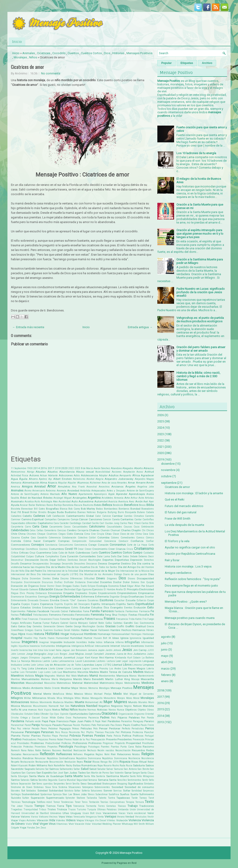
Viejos (80, 820)
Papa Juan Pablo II (82, 721)
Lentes (27, 665)
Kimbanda (121, 658)
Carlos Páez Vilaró (130, 523)
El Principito (131, 589)
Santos (15, 780)
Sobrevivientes (102, 787)
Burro (121, 512)
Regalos (89, 754)
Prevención (139, 739)
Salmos (54, 769)
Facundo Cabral (59, 611)
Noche (83, 710)
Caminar (16, 519)
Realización (80, 750)
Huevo (51, 638)
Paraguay (138, 721)
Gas (136, 623)
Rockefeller (59, 766)
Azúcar (24, 505)
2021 (161, 447)
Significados (136, 784)
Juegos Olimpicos (30, 658)
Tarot (151, 798)
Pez (83, 732)
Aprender (122, 494)
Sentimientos (134, 780)
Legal (125, 661)
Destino (126, 564)
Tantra (111, 798)
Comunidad (95, 541)
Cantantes (127, 519)
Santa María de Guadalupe (46, 776)
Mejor (75, 688)
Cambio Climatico (134, 516)
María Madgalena (62, 679)
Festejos (123, 615)
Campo (74, 519)
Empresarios (146, 593)
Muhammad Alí (94, 702)
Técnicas (16, 802)
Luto (54, 672)
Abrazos (149, 468)
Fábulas (32, 611)
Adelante (53, 476)
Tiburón (28, 806)
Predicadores (29, 739)
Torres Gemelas (107, 806)
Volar (88, 824)
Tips (69, 806)
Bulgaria (102, 512)
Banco (50, 505)
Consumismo (66, 545)
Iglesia (124, 638)
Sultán (26, 798)
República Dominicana (114, 758)
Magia (39, 676)
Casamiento (56, 527)
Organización (126, 714)
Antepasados (99, 491)
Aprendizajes (137, 494)
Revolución (70, 762)
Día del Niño (18, 571)
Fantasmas (132, 611)
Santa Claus (147, 773)
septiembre (169, 483)
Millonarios (39, 698)
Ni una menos (28, 710)
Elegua (15, 593)
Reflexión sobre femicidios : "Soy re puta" (193, 579)
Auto (74, 501)
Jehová (117, 650)
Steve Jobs (80, 794)
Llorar (60, 668)
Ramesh (15, 750)
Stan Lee (67, 794)
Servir (69, 784)
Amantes (122, 483)
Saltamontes (66, 769)
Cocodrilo (59, 53)
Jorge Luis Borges (57, 654)
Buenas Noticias (87, 512)
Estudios (97, 608)
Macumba (83, 672)
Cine (93, 534)
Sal (47, 769)
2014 (36, 468)
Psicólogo (81, 747)
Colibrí (92, 538)
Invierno (24, 650)
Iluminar (16, 642)
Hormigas (136, 634)
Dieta (56, 578)
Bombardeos (111, 509)
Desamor (26, 564)
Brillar (34, 512)
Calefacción (59, 516)
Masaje (135, 679)
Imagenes (30, 642)
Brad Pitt (16, 512)
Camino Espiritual (33, 519)
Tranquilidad (31, 810)
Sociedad (117, 787)
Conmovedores (20, 545)
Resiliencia (134, 758)
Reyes (80, 762)
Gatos (22, 626)
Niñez (65, 709)
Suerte (134, 794)
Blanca (64, 509)
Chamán (105, 530)
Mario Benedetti (94, 679)
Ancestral (92, 487)
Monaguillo (96, 698)
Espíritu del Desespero (77, 604)
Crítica (15, 553)
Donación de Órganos (25, 586)
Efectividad (70, 589)
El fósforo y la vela (177, 541)
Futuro (55, 623)
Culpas (30, 556)
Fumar (46, 623)
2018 (58, 468)
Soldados (31, 791)
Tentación (94, 802)
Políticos (138, 736)
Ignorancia (136, 638)
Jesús (127, 650)
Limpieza (148, 665)
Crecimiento (100, 549)
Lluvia (68, 669)
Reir (113, 754)
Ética (106, 608)
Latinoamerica (66, 661)
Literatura (41, 668)
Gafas (109, 623)
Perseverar (17, 732)
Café (49, 516)
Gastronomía (147, 623)
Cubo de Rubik (66, 553)
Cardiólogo (75, 523)
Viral (36, 824)
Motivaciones (20, 702)
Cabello (27, 516)
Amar (131, 483)
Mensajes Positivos (139, 53)
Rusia (129, 766)
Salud (85, 769)
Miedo (117, 694)
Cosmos (43, 549)
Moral (136, 698)
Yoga (23, 828)
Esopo (151, 600)
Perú (58, 732)
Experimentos (18, 611)
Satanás (25, 780)
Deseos (103, 564)
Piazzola (110, 732)
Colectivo (83, 538)
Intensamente (102, 646)
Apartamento (86, 494)
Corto (151, 545)
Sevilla (76, 784)
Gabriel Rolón (97, 623)
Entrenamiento (19, 600)
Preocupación (98, 739)
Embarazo (41, 593)
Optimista (95, 714)
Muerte (79, 702)
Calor (98, 516)
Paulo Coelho (131, 725)
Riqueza (125, 762)
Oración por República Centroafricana (190, 554)
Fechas (15, 615)
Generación (49, 626)
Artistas (149, 498)
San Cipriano (29, 773)
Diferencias (76, 579)
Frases (109, 619)
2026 (161, 415)
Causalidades (114, 527)
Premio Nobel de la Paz (77, 739)
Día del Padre (34, 571)
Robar (151, 762)
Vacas (122, 813)
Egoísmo (87, 589)
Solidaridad (56, 791)
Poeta (109, 736)
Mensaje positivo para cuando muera (190, 618)
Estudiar (85, 608)
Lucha (15, 672)
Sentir (145, 780)
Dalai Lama (103, 556)
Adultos (114, 475)
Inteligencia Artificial (83, 646)
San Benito (143, 769)
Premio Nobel (56, 739)
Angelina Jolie (146, 487)
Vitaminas (62, 824)
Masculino (50, 683)
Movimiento (46, 702)
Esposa (15, 608)
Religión (148, 754)
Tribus (43, 810)
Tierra (61, 806)
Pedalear (53, 729)
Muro (151, 702)
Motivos (34, 702)
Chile (14, 534)
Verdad (130, 817)
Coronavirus (118, 545)
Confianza (137, 541)
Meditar (66, 688)
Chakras (94, 530)
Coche (25, 537)
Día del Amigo (127, 567)
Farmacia (144, 611)
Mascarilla (147, 679)
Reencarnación (31, 754)
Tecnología (28, 802)
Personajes (33, 732)
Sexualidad (94, 784)
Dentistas (73, 560)
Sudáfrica (114, 794)
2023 (77, 468)
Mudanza (58, 702)
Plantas (36, 736)
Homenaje (104, 634)
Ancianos (117, 487)
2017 (51, 468)
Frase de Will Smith (178, 519)
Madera (94, 672)
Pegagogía (65, 729)
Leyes (99, 665)
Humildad (76, 638)
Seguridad (82, 780)
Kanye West (98, 658)
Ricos (96, 762)
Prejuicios (43, 739)
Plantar (26, 736)
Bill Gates (40, 509)
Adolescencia (89, 475)
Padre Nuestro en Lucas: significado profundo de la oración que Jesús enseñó (201, 292)
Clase (116, 534)
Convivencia (81, 545)
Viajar (15, 820)
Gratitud (141, 626)
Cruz (32, 553)
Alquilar (63, 483)
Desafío (15, 564)
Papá (45, 721)
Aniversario (39, 491)
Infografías (132, 642)
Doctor (117, 582)
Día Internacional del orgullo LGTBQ (58, 574)
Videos (71, 820)
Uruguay (76, 813)
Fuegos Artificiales (21, 623)
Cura (63, 556)
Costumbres (56, 549)
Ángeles (130, 487)
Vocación (79, 824)
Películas (86, 728)
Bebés (98, 505)
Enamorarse (18, 597)
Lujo (41, 672)
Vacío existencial (136, 813)
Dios (107, 53)
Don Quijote (147, 582)
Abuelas (41, 472)
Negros (128, 706)
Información (147, 642)
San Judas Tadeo (75, 773)
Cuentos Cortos (91, 53)
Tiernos (51, 806)
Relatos (136, 754)
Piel (117, 732)
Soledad (43, 791)
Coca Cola (148, 534)
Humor (88, 638)
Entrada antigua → (140, 327)
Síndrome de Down (22, 787)
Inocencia (35, 646)
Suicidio (16, 798)
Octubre (28, 714)
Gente (69, 626)
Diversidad (93, 582)
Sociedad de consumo (139, 787)
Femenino (55, 615)
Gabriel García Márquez (74, 623)
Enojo (124, 597)
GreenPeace (17, 630)
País (114, 718)
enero (165, 681)
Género (60, 626)
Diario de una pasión (135, 574)
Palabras (134, 718)
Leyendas (88, 665)
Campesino (64, 519)
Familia (95, 611)
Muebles (69, 702)
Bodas (99, 509)
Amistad (40, 486)
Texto (149, 802)
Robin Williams (38, 765)
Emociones (55, 593)
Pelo (95, 729)
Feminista (97, 615)
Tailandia (92, 798)
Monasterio (110, 698)
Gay (29, 626)
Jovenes (110, 654)
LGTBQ (107, 665)
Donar (43, 586)
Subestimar (102, 794)
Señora (15, 784)
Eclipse (92, 586)
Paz (13, 728)
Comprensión (79, 541)
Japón (101, 650)
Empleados (81, 593)
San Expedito (44, 773)
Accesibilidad (103, 472)
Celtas (40, 530)
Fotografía (77, 619)
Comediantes (128, 538)
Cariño (95, 523)
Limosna (137, 665)
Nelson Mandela (144, 706)
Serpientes (59, 784)
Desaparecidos (41, 564)
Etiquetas (187, 63)
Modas (86, 698)
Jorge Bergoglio (36, 654)
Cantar (138, 519)
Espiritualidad (145, 604)
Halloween (104, 630)
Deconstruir (17, 560)
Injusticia (24, 646)
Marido (78, 679)
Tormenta (91, 806)
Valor (151, 813)
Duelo (84, 586)
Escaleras (93, 600)
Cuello (94, 553)
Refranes (78, 754)
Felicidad (26, 615)
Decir (151, 556)
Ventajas (110, 816)
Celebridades (20, 530)
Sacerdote (17, 769)
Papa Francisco (59, 721)
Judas (150, 654)
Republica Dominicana (88, 758)
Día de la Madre (56, 567)
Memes (83, 688)
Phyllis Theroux (95, 732)
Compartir (49, 541)
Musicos (26, 706)
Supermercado (55, 798)
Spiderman (46, 794)
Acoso (140, 472)
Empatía (69, 593)
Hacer (94, 630)
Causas (128, 527)
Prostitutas (148, 743)
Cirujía (100, 534)
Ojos (56, 714)
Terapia (130, 802)
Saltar (77, 769)
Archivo (207, 63)
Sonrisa (117, 791)
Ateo (55, 502)
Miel (126, 694)
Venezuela (79, 817)
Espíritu (59, 604)
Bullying (112, 512)
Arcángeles (80, 498)
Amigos (27, 486)
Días (151, 574)
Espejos (26, 604)
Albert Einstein (63, 479)
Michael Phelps (103, 694)
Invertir (15, 650)
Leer (118, 661)
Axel (146, 502)
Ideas (116, 638)
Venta (101, 817)
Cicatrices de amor (28, 67)
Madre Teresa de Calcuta (116, 672)
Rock (50, 766)
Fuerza (37, 623)
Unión (133, 810)
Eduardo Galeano (29, 589)
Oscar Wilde (49, 718)
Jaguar (66, 650)
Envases (44, 600)
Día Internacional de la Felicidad (60, 571)
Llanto (52, 669)
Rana (24, 750)
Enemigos (43, 597)
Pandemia (18, 721)
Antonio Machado (50, 494)
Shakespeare (109, 784)
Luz (60, 672)
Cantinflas (148, 519)
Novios (112, 710)
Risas (135, 762)
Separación (25, 784)
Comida (16, 541)
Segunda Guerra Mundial (62, 780)
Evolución (140, 608)
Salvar (110, 769)
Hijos (22, 634)
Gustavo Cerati (62, 630)
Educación (46, 589)
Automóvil (101, 501)
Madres (138, 672)
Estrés (75, 608)
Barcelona (68, 505)
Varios (35, 817)
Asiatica (29, 502)
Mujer (108, 702)
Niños (33, 57)
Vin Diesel (101, 820)
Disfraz (58, 582)
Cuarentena (44, 553)
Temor (57, 802)
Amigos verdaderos (178, 573)
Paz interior (24, 729)
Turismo (81, 810)
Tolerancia (79, 806)
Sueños (125, 794)
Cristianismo (144, 549)
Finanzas (33, 619)
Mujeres (121, 702)
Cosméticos (32, 549)
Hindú (29, 634)
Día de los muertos (78, 567)
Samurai (119, 769)
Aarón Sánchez (102, 468)
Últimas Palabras (107, 810)
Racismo (148, 747)
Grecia (150, 626)
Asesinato (17, 501)
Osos (68, 718)
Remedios (16, 758)
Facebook (43, 611)
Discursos (47, 582)
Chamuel (115, 530)
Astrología (46, 502)
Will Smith (139, 824)
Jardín (109, 650)
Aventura (123, 502)
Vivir (71, 824)
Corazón (103, 545)
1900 (30, 468)
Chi (144, 530)
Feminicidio (83, 615)
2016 (44, 468)
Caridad (86, 523)
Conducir (123, 541)
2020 (64, 468)
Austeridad (65, 502)
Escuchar (119, 600)
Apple (111, 494)
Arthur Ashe (137, 498)
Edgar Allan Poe (136, 586)
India (91, 642)
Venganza (91, 817)
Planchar (149, 732)
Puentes (105, 747)
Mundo (133, 702)
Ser (34, 784)
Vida (52, 820)
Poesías (100, 736)
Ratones (47, 750)
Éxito (151, 607)
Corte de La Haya (137, 545)
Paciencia (94, 718)
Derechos (149, 560)
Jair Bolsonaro (79, 650)
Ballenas (41, 505)
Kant (88, 658)
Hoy (36, 638)
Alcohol (90, 479)
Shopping (122, 784)
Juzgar (80, 658)
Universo (56, 813)
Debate (134, 556)
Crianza (121, 549)
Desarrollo (67, 564)
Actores (34, 475)
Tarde (134, 798)
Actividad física (20, 476)
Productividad (53, 743)
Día (134, 564)
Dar (120, 556)
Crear (81, 549)
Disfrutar (69, 582)
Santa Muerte (74, 776)
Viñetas (111, 820)
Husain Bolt (101, 638)
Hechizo (126, 630)
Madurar (149, 672)
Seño (151, 780)
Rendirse (28, 758)
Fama (86, 611)
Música (15, 706)
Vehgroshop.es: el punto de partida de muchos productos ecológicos (200, 320)
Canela (116, 519)
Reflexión (47, 754)
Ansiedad (73, 491)
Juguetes (46, 658)
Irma (40, 650)
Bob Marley (88, 509)
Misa (59, 698)
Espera (35, 604)
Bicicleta (16, 509)
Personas (47, 732)
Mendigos (104, 688)
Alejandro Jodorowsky (119, 479)
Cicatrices (44, 53)
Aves (132, 502)
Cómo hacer (32, 541)
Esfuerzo (141, 600)
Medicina (148, 683)
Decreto (44, 560)
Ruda (122, 766)
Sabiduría (139, 765)
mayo (165, 656)
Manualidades (31, 679)
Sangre (136, 773)
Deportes (108, 560)
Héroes (150, 630)
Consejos (38, 545)
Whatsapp (127, 824)
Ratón (38, 750)
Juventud (69, 658)
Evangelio (117, 608)
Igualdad (148, 638)
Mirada (51, 698)
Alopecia (53, 483)
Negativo (104, 706)
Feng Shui (111, 615)
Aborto (138, 468)
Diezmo (64, 579)
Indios (99, 642)
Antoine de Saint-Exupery (140, 491)
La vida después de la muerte (184, 525)
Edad (123, 586)
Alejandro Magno (144, 479)
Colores (115, 538)
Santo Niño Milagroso (142, 776)
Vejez (62, 817)
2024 (161, 428)
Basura (78, 505)
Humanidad (62, 638)
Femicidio (68, 615)
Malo (74, 676)
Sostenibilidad (30, 794)
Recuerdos (138, 750)
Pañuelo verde (33, 721)
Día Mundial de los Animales (96, 574)
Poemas (88, 736)
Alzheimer (95, 483)
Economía (114, 586)
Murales (143, 702)
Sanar (128, 773)
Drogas (67, 586)
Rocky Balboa (73, 766)
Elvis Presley (27, 593)
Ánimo (28, 491)
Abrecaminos (18, 472)
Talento (102, 798)
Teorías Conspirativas (112, 802)
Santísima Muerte (117, 776)
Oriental (149, 714)
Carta (36, 526)
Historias (118, 53)
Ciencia (79, 534)
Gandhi (128, 623)
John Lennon (18, 654)
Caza (137, 527)
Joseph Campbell (94, 654)
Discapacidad (145, 578)
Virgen (44, 824)
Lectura (111, 661)
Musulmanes (40, 706)
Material (77, 683)
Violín (29, 824)
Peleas (76, 729)
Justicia (57, 658)
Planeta (16, 736)
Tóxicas (122, 806)
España (16, 604)
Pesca (64, 732)
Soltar (77, 791)
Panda (150, 718)
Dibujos (16, 578)
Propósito (120, 743)
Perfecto (126, 729)
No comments (51, 73)
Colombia (103, 537)
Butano (141, 512)
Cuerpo (138, 553)
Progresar (108, 743)
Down (59, 586)
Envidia (55, 600)
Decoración (32, 560)
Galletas (118, 623)
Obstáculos (17, 714)
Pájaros (122, 718)
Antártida (85, 491)
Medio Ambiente (33, 688)
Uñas (66, 813)
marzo (165, 669)
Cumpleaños (52, 556)
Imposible (56, 642)
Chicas (150, 530)
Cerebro (72, 530)
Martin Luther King (117, 679)
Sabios (150, 765)
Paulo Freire (147, 725)
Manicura (122, 676)
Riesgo (104, 762)
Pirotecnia (138, 732)
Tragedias (17, 810)
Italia (59, 650)
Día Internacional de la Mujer (97, 571)
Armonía (119, 498)
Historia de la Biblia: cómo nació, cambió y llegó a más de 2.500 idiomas (198, 376)
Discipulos (17, 582)
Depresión (136, 560)
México (88, 694)
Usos (99, 813)
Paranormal (17, 725)
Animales (29, 53)
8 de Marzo (87, 468)
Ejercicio (98, 589)
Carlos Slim (148, 523)
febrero (166, 675)
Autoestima (86, 501)
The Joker (17, 806)
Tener (78, 802)
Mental (38, 694)
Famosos (107, 611)
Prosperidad (133, 743)
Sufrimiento (147, 794)
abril (164, 662)
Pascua (67, 725)
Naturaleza (78, 706)
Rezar (88, 762)
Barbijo (58, 505)
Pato (94, 725)
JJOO (151, 650)
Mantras (16, 679)
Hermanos (139, 630)
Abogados (128, 468)
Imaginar (44, 642)
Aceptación (129, 472)
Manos (133, 676)
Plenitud (64, 736)
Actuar (44, 476)
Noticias (102, 710)
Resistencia (148, 758)
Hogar (65, 634)
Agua (14, 479)
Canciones (95, 519)
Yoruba (31, 828)
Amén (150, 483)
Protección (16, 747)
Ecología (102, 586)
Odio (36, 714)
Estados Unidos (31, 608)
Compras (64, 541)
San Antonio (130, 769)
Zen (38, 828)
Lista (31, 668)
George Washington (85, 626)
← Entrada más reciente (28, 327)
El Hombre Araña (113, 589)
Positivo (16, 739)
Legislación (135, 661)
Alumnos (83, 483)
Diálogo (118, 574)
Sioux (48, 787)
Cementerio (50, 530)
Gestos (100, 626)
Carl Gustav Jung (109, 523)
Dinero (101, 578)
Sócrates (15, 791)
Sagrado (30, 769)
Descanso (92, 564)
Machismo (70, 672)
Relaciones (124, 754)
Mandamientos (107, 676)
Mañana (45, 679)
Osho (61, 718)
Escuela (131, 600)
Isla (46, 650)
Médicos (16, 688)
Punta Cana (127, 747)
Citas (108, 534)
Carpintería (17, 527)
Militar (28, 698)
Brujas (52, 512)
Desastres (80, 564)
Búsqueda (131, 512)
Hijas (14, 634)
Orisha (15, 718)
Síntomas (39, 787)
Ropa (100, 766)
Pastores (86, 725)
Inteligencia (63, 646)
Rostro (116, 766)
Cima (87, 534)
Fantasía (119, 611)
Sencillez (122, 780)
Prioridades (23, 743)
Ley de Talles (74, 665)
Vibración (43, 820)
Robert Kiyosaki (19, 766)
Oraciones (110, 714)
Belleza (107, 505)
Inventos (149, 646)
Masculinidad (34, 683)
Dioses (132, 579)
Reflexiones (64, 754)
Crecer (88, 549)
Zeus (43, 828)
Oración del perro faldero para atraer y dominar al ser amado (201, 349)
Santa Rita (90, 776)
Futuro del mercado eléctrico (184, 506)
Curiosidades (88, 556)
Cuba (55, 553)
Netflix (14, 710)
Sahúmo (40, 769)
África (136, 475)
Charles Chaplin (131, 530)
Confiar (150, 541)
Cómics (150, 538)
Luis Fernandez (29, 672)
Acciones (117, 472)
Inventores (137, 646)
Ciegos (62, 534)
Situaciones (75, 787)
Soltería (86, 791)
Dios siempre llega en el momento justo (191, 586)
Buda (60, 512)
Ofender (45, 714)
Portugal (149, 736)
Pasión (76, 725)
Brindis (42, 512)
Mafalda (29, 676)
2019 (161, 459)
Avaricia (113, 502)
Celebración (147, 527)
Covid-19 (71, 549)
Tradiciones (147, 806)
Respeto (15, 762)
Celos (33, 530)
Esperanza (47, 604)
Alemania (16, 483)
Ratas (31, 750)
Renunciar (40, 758)
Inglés (14, 646)
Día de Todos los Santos (104, 567)
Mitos (78, 698)
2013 (161, 722)
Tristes (52, 809)
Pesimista (74, 732)
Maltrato (83, 676)
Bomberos (124, 509)
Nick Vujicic (45, 710)
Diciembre (35, 579)
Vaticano (44, 817)
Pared (28, 725)
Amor (52, 486)
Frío (145, 619)
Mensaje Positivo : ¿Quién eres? (186, 602)
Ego (79, 589)
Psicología (66, 746)
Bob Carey (74, 509)
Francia (98, 619)
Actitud (149, 472)
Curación (73, 556)
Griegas (29, 630)
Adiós (77, 476)
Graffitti (130, 626)
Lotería (150, 669)
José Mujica (76, 654)
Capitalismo (45, 523)
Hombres (90, 634)
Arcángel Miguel (63, 498)
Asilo (37, 502)
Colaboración (69, 538)
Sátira (34, 780)
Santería (101, 776)
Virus (52, 824)
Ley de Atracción (55, 665)
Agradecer (147, 475)
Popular (167, 63)
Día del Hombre (145, 567)
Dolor (126, 582)
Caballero (16, 516)
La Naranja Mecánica (29, 661)
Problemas (37, 743)
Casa (44, 526)
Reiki (107, 754)
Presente (111, 739)
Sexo (83, 784)
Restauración (27, 762)
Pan (143, 718)
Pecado (35, 729)
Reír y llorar (172, 560)
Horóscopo (148, 634)
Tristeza (62, 809)
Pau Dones (116, 725)
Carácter (64, 523)
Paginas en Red (127, 863)
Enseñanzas (136, 597)
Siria (55, 787)
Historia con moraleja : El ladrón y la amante (194, 493)
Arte (127, 498)
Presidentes (125, 739)
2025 (161, 421)
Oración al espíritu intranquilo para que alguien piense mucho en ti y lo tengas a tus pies (200, 234)
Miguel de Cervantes (142, 694)
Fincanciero (46, 619)
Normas (92, 710)
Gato (14, 626)
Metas (69, 694)
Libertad (117, 665)
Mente (47, 694)
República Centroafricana (61, 758)
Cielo (70, 534)
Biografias (52, 509)
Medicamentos (132, 683)
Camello (149, 516)
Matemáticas (64, 683)
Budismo (71, 512)
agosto (166, 637)
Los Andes (115, 669)
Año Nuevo (69, 494)
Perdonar (115, 728)
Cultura (40, 556)
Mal (68, 676)
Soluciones (97, 791)
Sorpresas (148, 791)
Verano (121, 817)
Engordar (115, 597)
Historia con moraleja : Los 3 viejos (188, 566)
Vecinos (53, 817)
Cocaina (15, 538)
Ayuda (15, 505)
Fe (152, 611)
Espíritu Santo (125, 604)
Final (24, 619)
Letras (40, 665)
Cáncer (83, 519)
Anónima (51, 491)
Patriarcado (103, 725)
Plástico (46, 736)
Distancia (80, 582)
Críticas (24, 553)
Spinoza (57, 794)
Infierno (120, 642)
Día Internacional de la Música (133, 571)
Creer (112, 549)
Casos (67, 527)
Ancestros (104, 487)
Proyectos (53, 747)
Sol (23, 791)
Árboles (48, 498)
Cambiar (117, 516)
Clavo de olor (127, 534)
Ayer (151, 502)
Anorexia (61, 491)
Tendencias (67, 802)
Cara (56, 523)
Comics (140, 538)
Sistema (63, 787)
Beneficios (131, 505)
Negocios (117, 706)
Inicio (17, 42)
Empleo (93, 593)
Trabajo (133, 806)
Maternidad (91, 683)
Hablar (85, 630)
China (22, 534)
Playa (55, 736)
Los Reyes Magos (134, 668)
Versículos (141, 817)
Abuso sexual (85, 472)
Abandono (116, 468)
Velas (69, 817)
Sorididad (137, 791)
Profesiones (80, 743)
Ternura (140, 802)
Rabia (138, 747)
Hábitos (75, 630)
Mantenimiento (146, 676)
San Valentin (117, 773)
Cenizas (62, 530)
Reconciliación (123, 750)
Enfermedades (70, 596)
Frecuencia (122, 619)
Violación (122, 820)
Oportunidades (79, 714)
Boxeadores (148, 509)
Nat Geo (65, 706)
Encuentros (31, 597)
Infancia (109, 642)
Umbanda (123, 810)
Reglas (99, 754)
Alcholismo (79, 479)
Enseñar (149, 597)
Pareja (36, 725)
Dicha (25, 579)
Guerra (38, 630)
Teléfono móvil (44, 802)
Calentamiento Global (80, 516)
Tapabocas (123, 798)
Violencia (135, 820)
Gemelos (37, 626)
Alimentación (31, 483)
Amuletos (64, 487)
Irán (35, 650)
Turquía (92, 810)
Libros (127, 665)
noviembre (168, 470)
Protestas (28, 747)
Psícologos (94, 747)
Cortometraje (18, 549)
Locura (77, 668)
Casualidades (80, 527)
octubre (166, 476)
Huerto (43, 638)
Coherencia (55, 538)
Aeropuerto (125, 476)
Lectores (101, 661)
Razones (57, 750)
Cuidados (149, 553)
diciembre (168, 464)
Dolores (135, 582)
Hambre (115, 630)
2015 (161, 709)
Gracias (110, 626)
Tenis (85, 802)
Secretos (43, 780)
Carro (28, 527)
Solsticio (69, 791)
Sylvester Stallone (75, 798)
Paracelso (126, 721)
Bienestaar (27, 509)
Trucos (72, 810)
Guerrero (48, 630)
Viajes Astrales (27, 820)
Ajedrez (43, 479)
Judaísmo (140, 654)
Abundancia (67, 472)
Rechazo (92, 750)
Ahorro (33, 479)
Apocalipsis (100, 494)
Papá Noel (101, 721)
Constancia (51, 545)
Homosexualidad (121, 634)
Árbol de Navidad (31, 498)
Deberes (143, 556)
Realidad (67, 750)
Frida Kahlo (135, 619)
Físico (56, 619)
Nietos (56, 710)
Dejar (53, 560)
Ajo (50, 479)
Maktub (61, 676)
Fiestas (133, 615)
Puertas (115, 747)
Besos (142, 505)
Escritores (106, 600)
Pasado (57, 725)
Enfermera (88, 597)
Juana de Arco (124, 654)
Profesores (95, 743)
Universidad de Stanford (35, 813)
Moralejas (20, 57)
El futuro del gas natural (181, 512)
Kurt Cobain (134, 658)
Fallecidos (76, 611)
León (33, 665)
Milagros (17, 698)
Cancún (107, 519)
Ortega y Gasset (30, 718)
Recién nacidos (106, 750)
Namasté (54, 706)
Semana (93, 780)
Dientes (47, 579)
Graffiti (120, 626)
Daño (114, 556)
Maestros (17, 676)
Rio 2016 (113, 762)
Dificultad (89, 579)
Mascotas (18, 683)
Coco (33, 538)
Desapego (55, 564)
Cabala (150, 512)
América (15, 487)
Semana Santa (107, 780)
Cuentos (73, 53)
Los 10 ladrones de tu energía (196, 153)
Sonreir (108, 791)
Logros (86, 669)
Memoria (93, 688)
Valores (25, 817)
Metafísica (58, 694)
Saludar (102, 769)
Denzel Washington (90, 560)
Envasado (33, 600)
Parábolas (114, 721)
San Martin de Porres (98, 773)
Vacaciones (110, 813)
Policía (117, 736)
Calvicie (107, 516)
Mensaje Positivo (121, 688)
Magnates (50, 676)
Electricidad (147, 589)
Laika (55, 661)
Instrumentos (48, 646)
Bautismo (88, 505)
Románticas (89, 765)
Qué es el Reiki (175, 499)
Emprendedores (127, 593)
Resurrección (56, 762)
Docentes (106, 582)
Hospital (17, 638)
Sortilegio (16, 794)
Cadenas (39, 516)
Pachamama (80, 718)
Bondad (135, 509)
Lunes (47, 672)
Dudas (76, 586)
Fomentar (65, 619)
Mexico (79, 694)
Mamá (94, 676)
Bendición (118, 505)
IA (110, 638)
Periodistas (138, 729)
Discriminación (32, 582)
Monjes (121, 698)
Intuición (126, 646)
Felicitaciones (41, 615)
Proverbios (40, 747)
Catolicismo (97, 526)
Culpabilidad (18, 556)
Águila (23, 479)
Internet (115, 646)
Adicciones (66, 475)
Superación (38, 798)
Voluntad (97, 824)
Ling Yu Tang (19, 669)
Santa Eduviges (20, 776)
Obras (150, 710)
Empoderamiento (107, 593)
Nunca (121, 710)
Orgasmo (139, 714)
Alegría (99, 479)
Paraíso (149, 721)
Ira (30, 650)
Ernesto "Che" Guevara (73, 600)
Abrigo (31, 472)
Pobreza (75, 736)
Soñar (127, 791)
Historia (39, 634)
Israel (52, 650)
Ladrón (46, 661)
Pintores (126, 732)
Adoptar (103, 476)
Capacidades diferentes (24, 523)
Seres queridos (45, 784)
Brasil (26, 512)
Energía (55, 596)
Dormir (51, 586)
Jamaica (92, 650)
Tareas (143, 798)
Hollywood (77, 634)
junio (164, 649)
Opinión (64, 714)
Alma (43, 483)
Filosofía (144, 615)
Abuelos (53, 472)
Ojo (51, 714)
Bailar (32, 505)
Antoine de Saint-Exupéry (25, 494)
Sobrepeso (88, 787)
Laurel (79, 661)
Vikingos (89, 820)
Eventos (128, 608)
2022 (71, 468)
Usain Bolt (89, 813)
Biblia (150, 505)
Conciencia (110, 541)
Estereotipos (62, 608)
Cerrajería (83, 530)
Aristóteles (107, 498)
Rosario (107, 766)
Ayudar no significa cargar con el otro (190, 547)
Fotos (89, 619)
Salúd (93, 769)
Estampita (48, 608)
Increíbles (82, 642)
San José (58, 773)
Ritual (143, 762)
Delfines (62, 560)
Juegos (15, 658)
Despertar (114, 564)
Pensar (103, 728)
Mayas (119, 683)
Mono (129, 698)
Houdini (28, 638)
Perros (150, 728)
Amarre (141, 483)
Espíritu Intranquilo (103, 604)
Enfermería (102, 597)
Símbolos (149, 784)
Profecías (66, 743)
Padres (105, 717)
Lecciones (89, 661)
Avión (139, 501)
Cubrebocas (83, 553)
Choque (41, 534)
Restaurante (42, 762)
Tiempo (40, 806)
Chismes (31, 534)
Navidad (92, 706)
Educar (59, 589)
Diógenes (112, 579)
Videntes (61, 820)
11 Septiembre (19, 468)
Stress (91, 794)
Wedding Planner (112, 824)
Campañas (51, 519)
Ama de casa (109, 483)
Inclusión (69, 642)
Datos (126, 556)
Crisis (130, 549)
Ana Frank (78, 487)
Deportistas (122, 560)
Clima (139, 534)
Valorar (15, 817)
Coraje (92, 545)
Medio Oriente (52, 688)
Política (127, 736)
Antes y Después (116, 491)
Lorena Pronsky (100, 669)
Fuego (151, 619)
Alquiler (72, 483)
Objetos (142, 710)
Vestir (151, 817)
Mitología (68, 698)
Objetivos (131, 710)
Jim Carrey (140, 650)
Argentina (94, 498)
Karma (109, 658)
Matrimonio (107, 683)
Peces (44, 729)
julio (164, 643)
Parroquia (46, 725)
